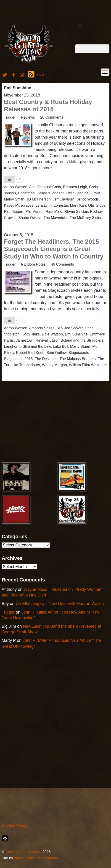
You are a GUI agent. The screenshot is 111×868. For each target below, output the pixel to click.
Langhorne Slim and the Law (27, 346)
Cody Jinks (31, 334)
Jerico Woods (88, 199)
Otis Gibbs (97, 205)
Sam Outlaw (56, 353)
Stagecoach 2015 (18, 359)
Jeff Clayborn (64, 199)
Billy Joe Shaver (70, 328)
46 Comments (62, 264)
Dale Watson (52, 334)
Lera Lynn (44, 205)
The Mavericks (56, 218)
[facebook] (13, 74)
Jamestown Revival (32, 340)
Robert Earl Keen (30, 353)
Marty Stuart (80, 346)
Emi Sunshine (77, 193)
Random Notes (33, 264)
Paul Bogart (14, 211)
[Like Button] (10, 179)
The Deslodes (46, 359)
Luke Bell (61, 346)
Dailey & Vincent (50, 193)
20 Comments (52, 117)
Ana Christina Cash (45, 187)
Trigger (10, 117)
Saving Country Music (23, 852)
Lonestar (61, 205)
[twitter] (5, 74)
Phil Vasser (34, 211)
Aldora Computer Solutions (36, 858)
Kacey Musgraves (19, 205)
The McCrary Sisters (87, 218)
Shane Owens (30, 218)
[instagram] (22, 74)
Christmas (26, 193)
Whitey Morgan (54, 365)
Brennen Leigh (75, 187)
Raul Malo (54, 211)
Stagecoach (78, 353)
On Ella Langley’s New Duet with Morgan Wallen (60, 604)
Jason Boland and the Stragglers (77, 340)
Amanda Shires (42, 328)
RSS (36, 74)
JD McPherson (38, 199)
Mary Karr (78, 205)
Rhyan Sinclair (76, 211)
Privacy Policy (14, 825)
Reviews (28, 117)
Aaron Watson (16, 187)
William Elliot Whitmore (88, 365)
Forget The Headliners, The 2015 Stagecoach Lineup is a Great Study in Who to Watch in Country (54, 249)
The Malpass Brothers (78, 359)
